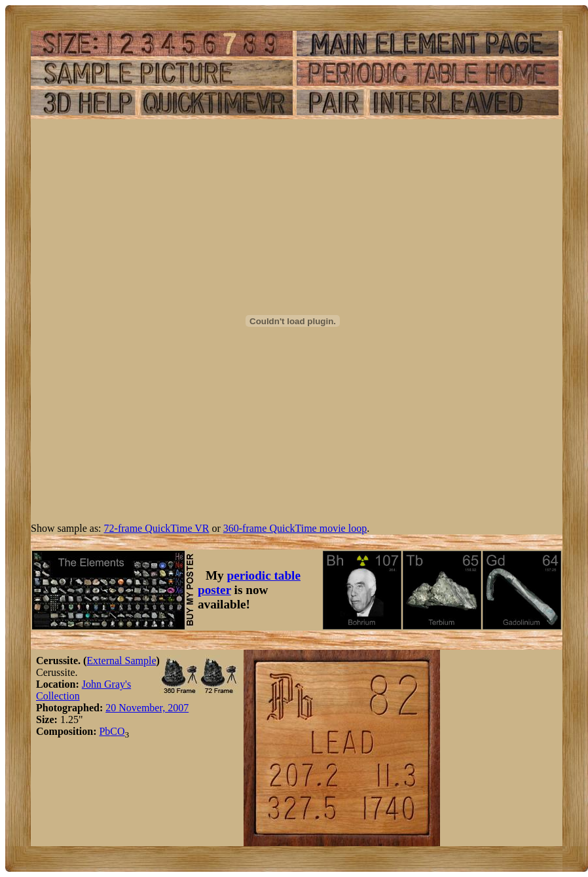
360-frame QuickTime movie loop (295, 528)
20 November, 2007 (147, 708)
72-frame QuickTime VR (157, 528)
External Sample (121, 661)
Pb (104, 731)
